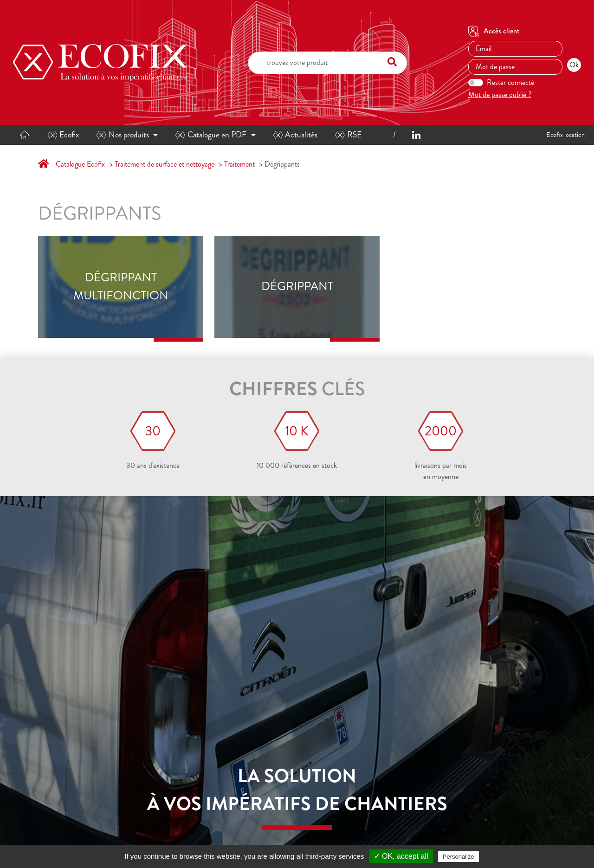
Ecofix (64, 135)
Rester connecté (510, 82)
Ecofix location (565, 135)
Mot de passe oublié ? (500, 94)
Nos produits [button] (123, 135)
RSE (348, 135)
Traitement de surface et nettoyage (165, 164)
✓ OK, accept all (401, 856)
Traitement (239, 164)
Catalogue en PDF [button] (211, 135)
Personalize (458, 857)
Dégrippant (297, 286)
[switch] (476, 83)
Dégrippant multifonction (121, 286)
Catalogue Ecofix (80, 164)
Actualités (296, 135)
